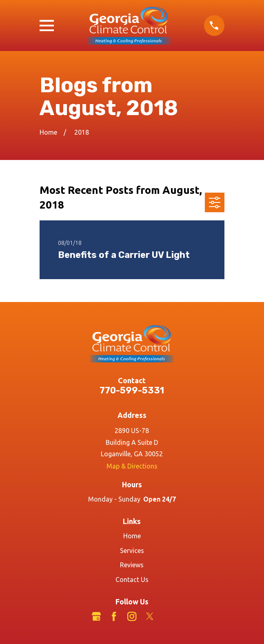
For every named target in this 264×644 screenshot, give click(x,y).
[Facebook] (114, 616)
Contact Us (132, 580)
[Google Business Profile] (96, 616)
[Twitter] (150, 616)
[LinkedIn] (168, 616)
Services (132, 551)
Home (132, 536)
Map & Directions (132, 466)
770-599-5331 (132, 390)
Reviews (132, 565)
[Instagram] (132, 616)
